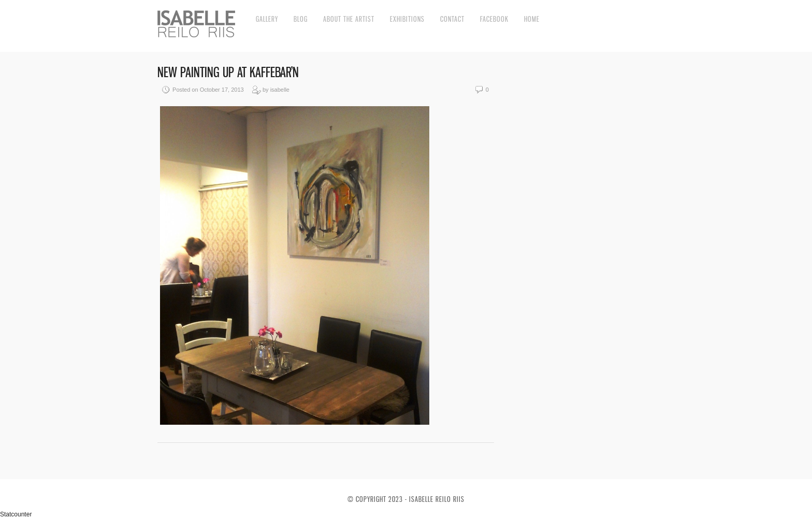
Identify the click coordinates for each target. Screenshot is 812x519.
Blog (301, 19)
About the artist (349, 19)
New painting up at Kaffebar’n (228, 72)
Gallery (267, 19)
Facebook (494, 19)
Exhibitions (407, 19)
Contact (452, 19)
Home (532, 19)
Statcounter (16, 514)
